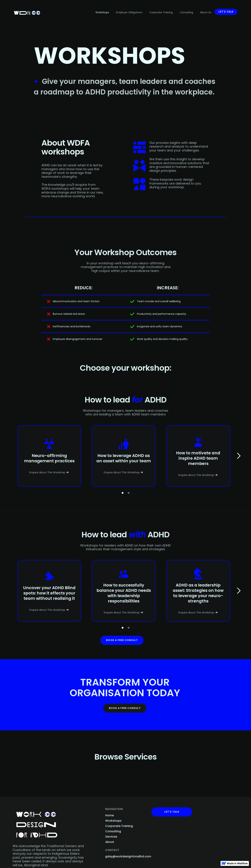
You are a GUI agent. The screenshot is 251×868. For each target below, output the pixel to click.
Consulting (186, 12)
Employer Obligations (129, 12)
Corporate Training (161, 12)
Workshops (102, 12)
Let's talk (226, 12)
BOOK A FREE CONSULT (125, 708)
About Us (206, 12)
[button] (239, 456)
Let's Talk (172, 812)
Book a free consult (122, 640)
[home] (27, 11)
